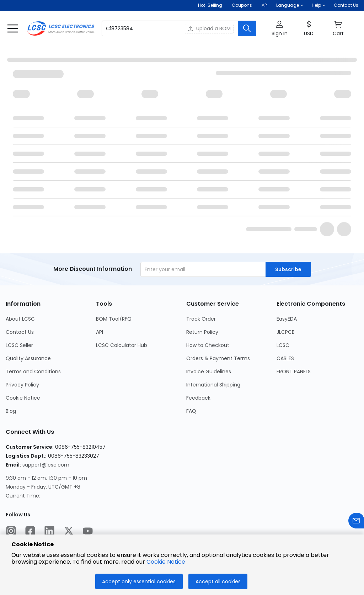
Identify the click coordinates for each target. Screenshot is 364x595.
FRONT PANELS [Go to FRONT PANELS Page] (294, 372)
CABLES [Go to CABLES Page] (285, 358)
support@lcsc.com (46, 465)
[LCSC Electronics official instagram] (11, 532)
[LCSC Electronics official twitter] (69, 532)
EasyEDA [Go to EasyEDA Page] (287, 319)
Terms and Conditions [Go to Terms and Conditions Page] (33, 372)
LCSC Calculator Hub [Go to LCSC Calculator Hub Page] (122, 345)
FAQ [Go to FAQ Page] (191, 411)
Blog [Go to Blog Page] (11, 411)
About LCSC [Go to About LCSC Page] (20, 319)
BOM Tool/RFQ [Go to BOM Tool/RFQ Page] (114, 319)
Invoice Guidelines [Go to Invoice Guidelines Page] (209, 372)
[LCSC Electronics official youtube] (88, 532)
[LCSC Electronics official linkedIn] (49, 532)
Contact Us (346, 5)
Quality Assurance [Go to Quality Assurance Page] (28, 358)
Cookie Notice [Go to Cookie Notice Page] (23, 398)
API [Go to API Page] (100, 332)
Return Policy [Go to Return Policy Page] (202, 332)
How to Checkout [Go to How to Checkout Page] (208, 345)
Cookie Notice (166, 562)
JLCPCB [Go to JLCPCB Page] (286, 332)
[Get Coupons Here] (242, 5)
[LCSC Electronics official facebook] (30, 532)
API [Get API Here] (265, 5)
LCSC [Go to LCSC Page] (283, 345)
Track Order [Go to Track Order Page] (201, 319)
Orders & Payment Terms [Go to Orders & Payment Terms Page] (218, 358)
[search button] (247, 28)
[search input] (139, 28)
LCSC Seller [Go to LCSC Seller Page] (19, 345)
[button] (290, 5)
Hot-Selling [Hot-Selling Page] (211, 5)
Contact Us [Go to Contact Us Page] (20, 332)
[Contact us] (356, 522)
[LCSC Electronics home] (61, 28)
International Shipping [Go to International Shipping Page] (213, 385)
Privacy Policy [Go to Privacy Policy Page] (22, 385)
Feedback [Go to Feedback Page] (198, 398)
